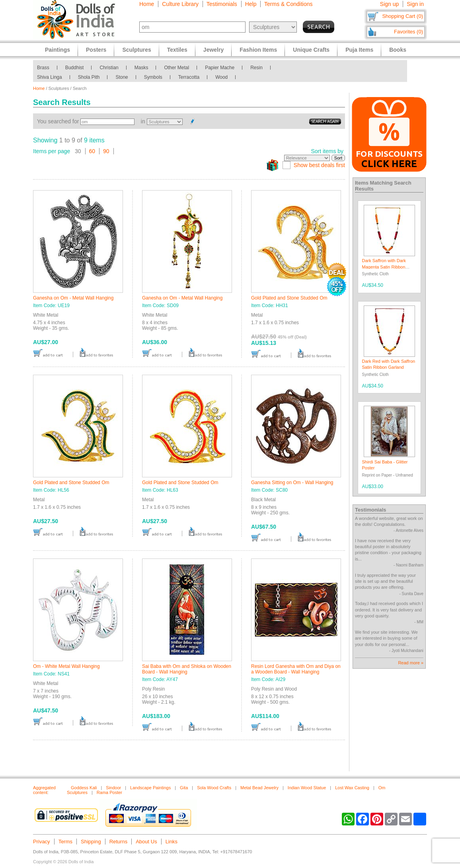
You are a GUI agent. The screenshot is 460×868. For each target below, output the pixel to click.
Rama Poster (109, 792)
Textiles (177, 50)
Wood (221, 77)
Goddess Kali (84, 788)
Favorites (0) (408, 32)
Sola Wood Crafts (214, 788)
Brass (43, 68)
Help (251, 4)
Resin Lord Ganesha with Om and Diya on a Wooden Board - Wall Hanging (296, 669)
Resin (256, 68)
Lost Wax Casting (352, 788)
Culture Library (180, 4)
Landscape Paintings (150, 788)
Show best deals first (319, 165)
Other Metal (176, 68)
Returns (119, 842)
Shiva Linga (50, 77)
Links (172, 842)
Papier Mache (220, 68)
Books (398, 50)
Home (147, 4)
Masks (141, 68)
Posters (96, 50)
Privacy (42, 842)
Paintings (57, 50)
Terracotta (189, 77)
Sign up (389, 4)
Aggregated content (44, 790)
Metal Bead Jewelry (259, 788)
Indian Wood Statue (307, 788)
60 (92, 151)
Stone (122, 77)
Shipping (91, 842)
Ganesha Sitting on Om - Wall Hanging (292, 483)
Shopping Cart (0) (402, 16)
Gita (184, 788)
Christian (109, 68)
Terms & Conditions (288, 4)
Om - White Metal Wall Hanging (66, 666)
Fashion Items (258, 50)
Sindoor (113, 788)
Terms (65, 842)
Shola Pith (89, 77)
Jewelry (213, 50)
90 (106, 151)
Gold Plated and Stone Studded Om (289, 298)
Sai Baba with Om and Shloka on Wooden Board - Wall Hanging (187, 669)
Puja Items (359, 50)
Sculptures (136, 50)
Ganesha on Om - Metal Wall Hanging (73, 298)
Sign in (415, 4)
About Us (146, 842)
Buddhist (75, 68)
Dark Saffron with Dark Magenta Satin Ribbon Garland (384, 267)
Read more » (411, 663)
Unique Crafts (311, 50)
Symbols (153, 77)
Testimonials (222, 4)
